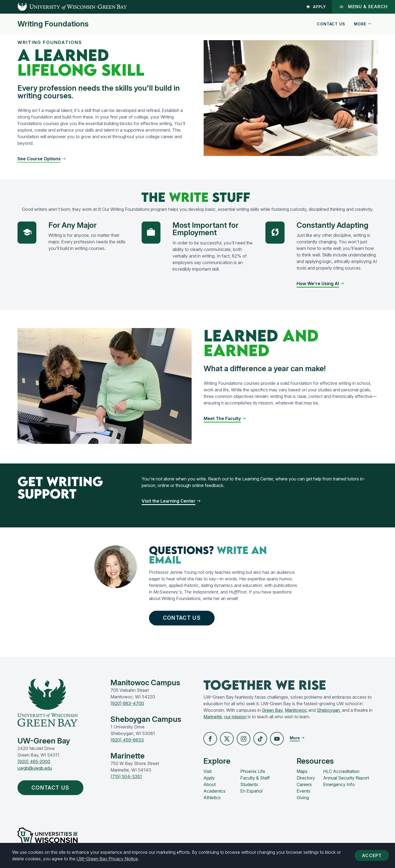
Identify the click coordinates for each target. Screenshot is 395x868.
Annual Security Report (346, 778)
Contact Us (331, 24)
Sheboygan (328, 711)
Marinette (213, 717)
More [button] (363, 24)
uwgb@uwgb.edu (35, 769)
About (210, 785)
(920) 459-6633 (127, 740)
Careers (304, 785)
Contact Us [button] (183, 618)
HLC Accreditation (341, 772)
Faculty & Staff (255, 778)
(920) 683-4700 (127, 704)
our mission (235, 717)
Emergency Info (339, 785)
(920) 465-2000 (34, 762)
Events (303, 792)
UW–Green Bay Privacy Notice (107, 859)
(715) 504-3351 (126, 777)
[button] (42, 159)
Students (249, 785)
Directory (306, 778)
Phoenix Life (253, 772)
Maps (302, 772)
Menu (363, 7)
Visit (207, 772)
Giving (303, 798)
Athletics (212, 798)
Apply (316, 7)
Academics (214, 792)
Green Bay (272, 711)
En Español (251, 792)
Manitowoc (296, 711)
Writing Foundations (53, 24)
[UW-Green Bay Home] (63, 7)
